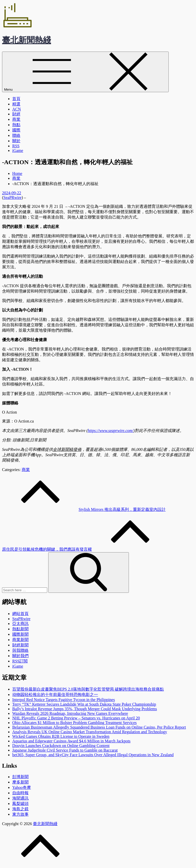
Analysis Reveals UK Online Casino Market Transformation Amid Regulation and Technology (90, 732)
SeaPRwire (12, 197)
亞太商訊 (20, 624)
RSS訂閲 (20, 661)
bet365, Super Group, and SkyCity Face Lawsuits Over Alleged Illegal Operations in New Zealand (93, 755)
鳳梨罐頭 (20, 804)
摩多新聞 (20, 782)
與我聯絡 (20, 650)
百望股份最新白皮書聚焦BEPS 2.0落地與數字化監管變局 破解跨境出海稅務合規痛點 (88, 689)
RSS (16, 146)
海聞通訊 (20, 798)
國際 (16, 130)
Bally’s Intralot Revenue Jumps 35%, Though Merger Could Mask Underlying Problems (85, 709)
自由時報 (20, 793)
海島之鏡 (20, 809)
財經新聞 (20, 645)
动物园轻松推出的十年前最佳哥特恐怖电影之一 (55, 695)
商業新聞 (20, 640)
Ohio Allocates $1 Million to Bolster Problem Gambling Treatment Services (75, 723)
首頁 (16, 99)
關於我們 (20, 656)
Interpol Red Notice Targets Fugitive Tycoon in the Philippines (64, 700)
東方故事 (20, 814)
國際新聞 (20, 634)
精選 (16, 104)
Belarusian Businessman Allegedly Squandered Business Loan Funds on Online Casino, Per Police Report (99, 727)
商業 (16, 119)
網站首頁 (20, 614)
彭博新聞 (20, 777)
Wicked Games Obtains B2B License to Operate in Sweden (61, 736)
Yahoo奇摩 (22, 787)
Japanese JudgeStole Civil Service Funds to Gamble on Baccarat (65, 750)
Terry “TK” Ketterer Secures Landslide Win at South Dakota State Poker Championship (84, 704)
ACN (17, 109)
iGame (18, 150)
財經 (16, 114)
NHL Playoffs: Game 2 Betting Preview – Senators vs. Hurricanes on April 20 (76, 718)
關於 (16, 141)
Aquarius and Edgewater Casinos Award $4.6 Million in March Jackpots (71, 741)
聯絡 (16, 135)
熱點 (16, 125)
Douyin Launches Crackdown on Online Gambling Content (61, 746)
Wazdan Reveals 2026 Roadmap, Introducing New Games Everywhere (70, 713)
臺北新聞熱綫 (27, 40)
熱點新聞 (20, 629)
